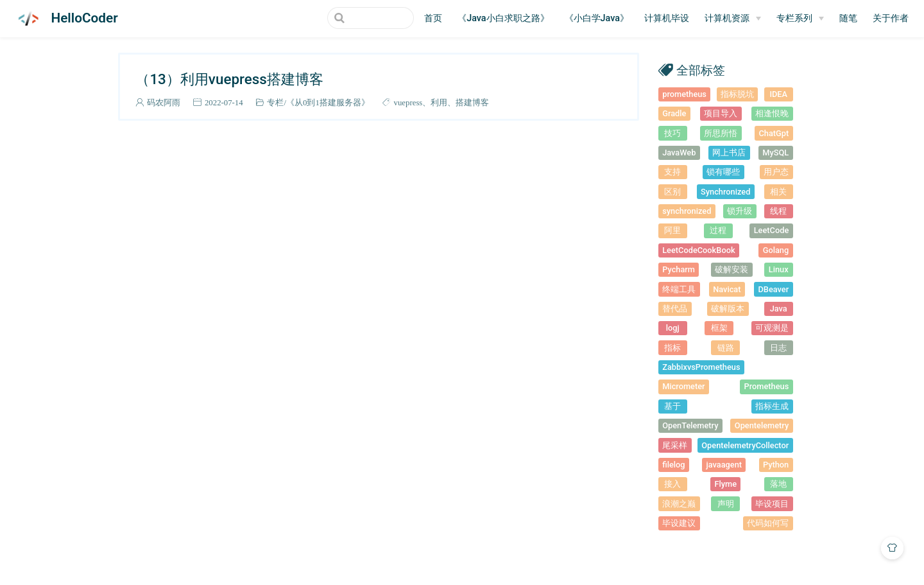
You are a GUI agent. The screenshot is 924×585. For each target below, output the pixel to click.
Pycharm (679, 269)
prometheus (684, 94)
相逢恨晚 (772, 113)
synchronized (687, 211)
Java (779, 309)
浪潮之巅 (679, 504)
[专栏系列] (800, 19)
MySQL (775, 153)
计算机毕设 (667, 18)
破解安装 (732, 269)
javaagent (724, 465)
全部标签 (701, 70)
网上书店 (729, 153)
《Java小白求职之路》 (503, 18)
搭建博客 (472, 102)
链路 (726, 348)
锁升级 (740, 211)
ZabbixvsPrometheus (701, 367)
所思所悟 (721, 133)
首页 (433, 18)
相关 (778, 192)
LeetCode (772, 230)
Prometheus (767, 386)
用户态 (776, 172)
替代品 (675, 309)
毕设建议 (679, 523)
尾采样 (675, 445)
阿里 (672, 230)
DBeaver (774, 289)
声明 (726, 504)
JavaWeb (679, 153)
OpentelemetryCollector (745, 445)
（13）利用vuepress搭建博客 (229, 79)
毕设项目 (772, 504)
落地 (778, 484)
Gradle (674, 113)
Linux (779, 269)
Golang (776, 250)
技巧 (672, 133)
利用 (439, 102)
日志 (778, 348)
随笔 (848, 18)
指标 (672, 348)
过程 (718, 230)
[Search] (349, 18)
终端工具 (679, 289)
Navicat (727, 289)
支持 (672, 172)
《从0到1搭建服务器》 (328, 102)
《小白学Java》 (597, 18)
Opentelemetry (762, 425)
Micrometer (683, 386)
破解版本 (728, 309)
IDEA (778, 94)
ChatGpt (774, 133)
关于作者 (891, 18)
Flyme (725, 484)
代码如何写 (768, 523)
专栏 (275, 102)
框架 (719, 328)
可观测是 (772, 328)
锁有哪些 (723, 172)
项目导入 (721, 113)
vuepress (408, 102)
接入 (672, 484)
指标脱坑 (737, 94)
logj (673, 328)
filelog (673, 465)
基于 (672, 406)
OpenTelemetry (690, 425)
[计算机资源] (733, 19)
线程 (778, 211)
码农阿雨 (164, 102)
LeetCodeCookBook (698, 250)
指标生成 (772, 406)
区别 (672, 192)
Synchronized (725, 192)
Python (776, 465)
